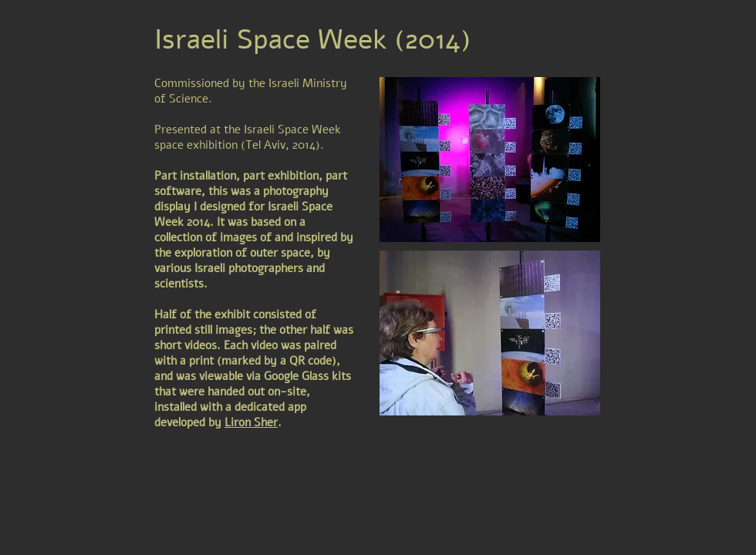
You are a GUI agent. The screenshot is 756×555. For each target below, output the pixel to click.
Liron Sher (251, 422)
